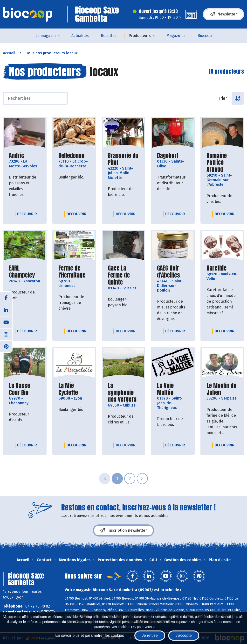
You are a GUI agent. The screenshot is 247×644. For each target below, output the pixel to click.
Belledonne (71, 156)
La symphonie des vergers (124, 393)
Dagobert (168, 156)
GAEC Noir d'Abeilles (173, 272)
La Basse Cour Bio (25, 389)
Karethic (216, 268)
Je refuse (150, 635)
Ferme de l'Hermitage (74, 272)
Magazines (176, 36)
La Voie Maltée (173, 389)
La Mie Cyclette (74, 389)
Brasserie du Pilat (124, 159)
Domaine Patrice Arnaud (222, 163)
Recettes (109, 36)
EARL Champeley (25, 272)
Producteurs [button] (140, 36)
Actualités (80, 36)
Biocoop (205, 36)
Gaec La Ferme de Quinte (124, 275)
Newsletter (223, 14)
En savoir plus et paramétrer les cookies (90, 635)
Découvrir (28, 214)
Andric (17, 156)
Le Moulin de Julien (222, 389)
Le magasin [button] (46, 36)
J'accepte (184, 635)
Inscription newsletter (123, 530)
